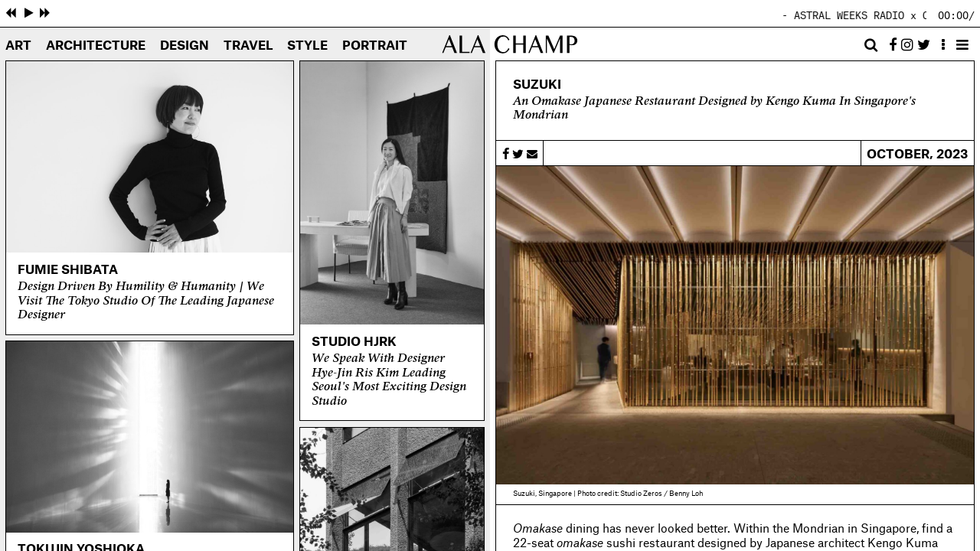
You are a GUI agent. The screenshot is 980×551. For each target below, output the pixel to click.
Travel (248, 46)
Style (307, 46)
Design (185, 46)
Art (18, 46)
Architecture (96, 46)
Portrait (375, 46)
